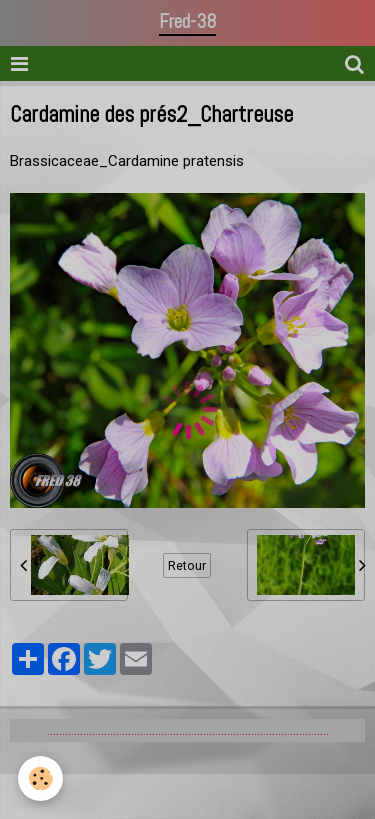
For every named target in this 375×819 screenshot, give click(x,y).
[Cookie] (40, 778)
